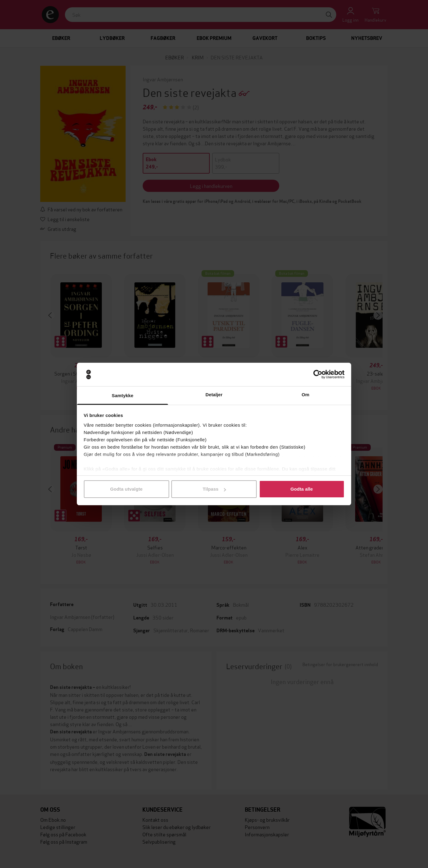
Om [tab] (305, 395)
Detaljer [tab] (214, 395)
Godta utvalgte (126, 489)
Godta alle (302, 489)
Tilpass (214, 489)
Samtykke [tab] (123, 395)
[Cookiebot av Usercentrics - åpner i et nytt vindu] (318, 375)
